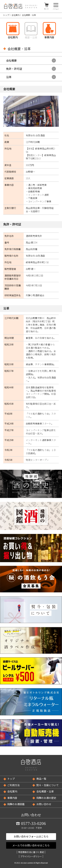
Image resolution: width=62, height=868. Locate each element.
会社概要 (11, 60)
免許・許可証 (14, 69)
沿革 (9, 77)
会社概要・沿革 (45, 791)
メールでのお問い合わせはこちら (31, 845)
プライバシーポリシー (31, 856)
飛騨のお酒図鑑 (16, 804)
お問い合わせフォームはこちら (31, 836)
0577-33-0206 (33, 824)
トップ (6, 15)
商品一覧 (41, 779)
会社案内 (16, 15)
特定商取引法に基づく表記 (31, 852)
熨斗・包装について (48, 785)
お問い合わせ (44, 804)
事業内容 (12, 798)
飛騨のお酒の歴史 (46, 798)
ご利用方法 (13, 785)
